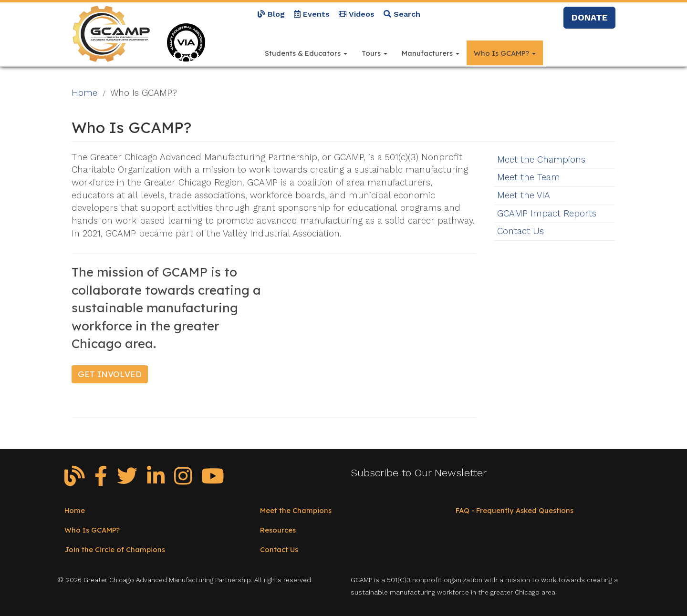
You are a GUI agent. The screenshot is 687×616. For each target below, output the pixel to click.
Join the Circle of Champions (115, 549)
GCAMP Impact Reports (547, 214)
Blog (271, 14)
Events (312, 14)
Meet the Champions (541, 160)
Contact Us (520, 231)
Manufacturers (431, 53)
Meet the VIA (524, 195)
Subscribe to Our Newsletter (419, 473)
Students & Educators (306, 53)
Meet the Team (529, 177)
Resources (278, 530)
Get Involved (110, 374)
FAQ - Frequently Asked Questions (515, 510)
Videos (357, 14)
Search (402, 14)
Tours (375, 53)
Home (84, 93)
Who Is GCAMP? (505, 53)
